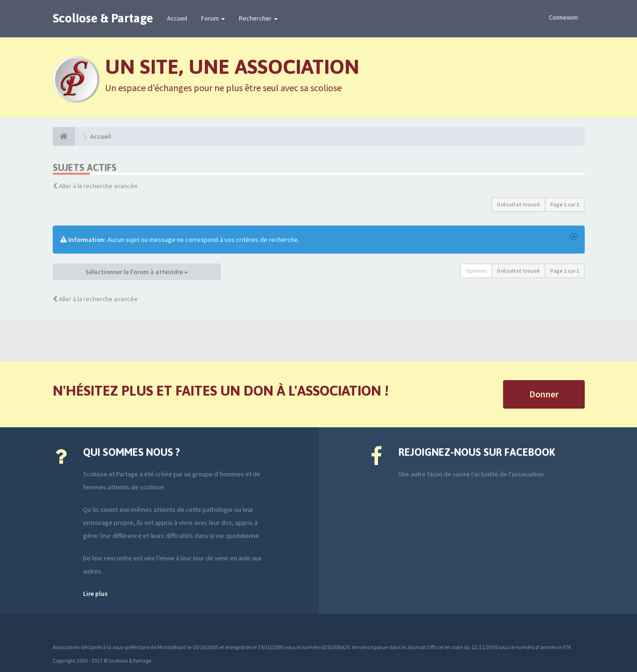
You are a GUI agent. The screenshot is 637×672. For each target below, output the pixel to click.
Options (476, 271)
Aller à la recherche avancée (98, 186)
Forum (213, 18)
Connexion (563, 17)
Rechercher (258, 18)
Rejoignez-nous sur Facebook (477, 452)
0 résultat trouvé (518, 204)
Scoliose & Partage (103, 18)
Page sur (565, 204)
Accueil (177, 18)
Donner (544, 394)
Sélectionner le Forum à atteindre (137, 272)
